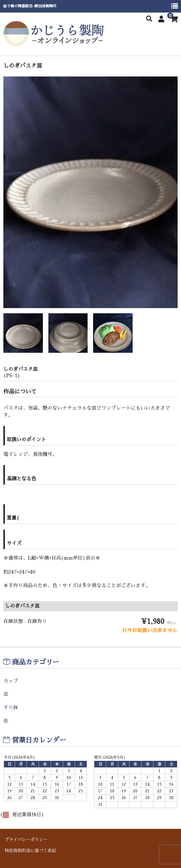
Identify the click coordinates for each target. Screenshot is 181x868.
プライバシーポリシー (26, 840)
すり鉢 (11, 708)
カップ (11, 681)
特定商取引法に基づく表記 (30, 851)
